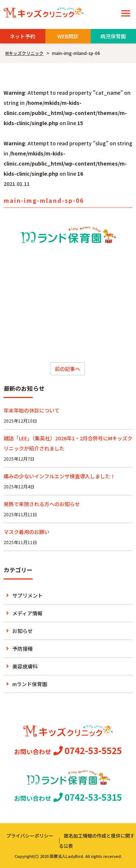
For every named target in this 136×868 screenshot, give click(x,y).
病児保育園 (113, 36)
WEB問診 (68, 36)
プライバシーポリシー (30, 836)
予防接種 (22, 649)
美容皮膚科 (25, 666)
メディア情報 (27, 613)
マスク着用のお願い (26, 532)
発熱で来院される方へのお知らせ (42, 504)
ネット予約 (22, 36)
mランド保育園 (30, 684)
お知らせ (22, 631)
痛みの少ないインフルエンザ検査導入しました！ (59, 476)
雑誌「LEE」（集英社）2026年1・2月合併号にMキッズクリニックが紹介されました (68, 443)
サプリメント (28, 595)
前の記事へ (67, 369)
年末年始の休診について (32, 410)
